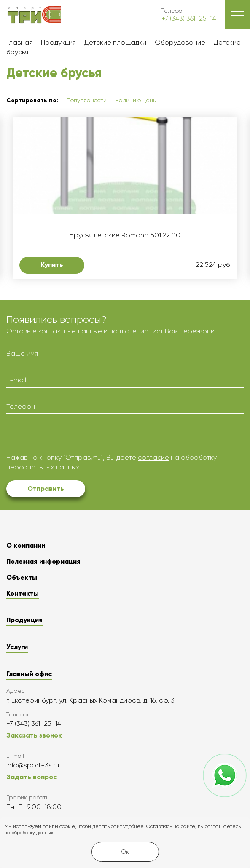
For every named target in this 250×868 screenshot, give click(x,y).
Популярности (87, 100)
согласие (153, 457)
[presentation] (70, 437)
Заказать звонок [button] (34, 735)
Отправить (46, 489)
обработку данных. (33, 833)
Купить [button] (52, 265)
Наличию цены (136, 100)
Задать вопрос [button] (32, 777)
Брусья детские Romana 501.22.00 (125, 235)
